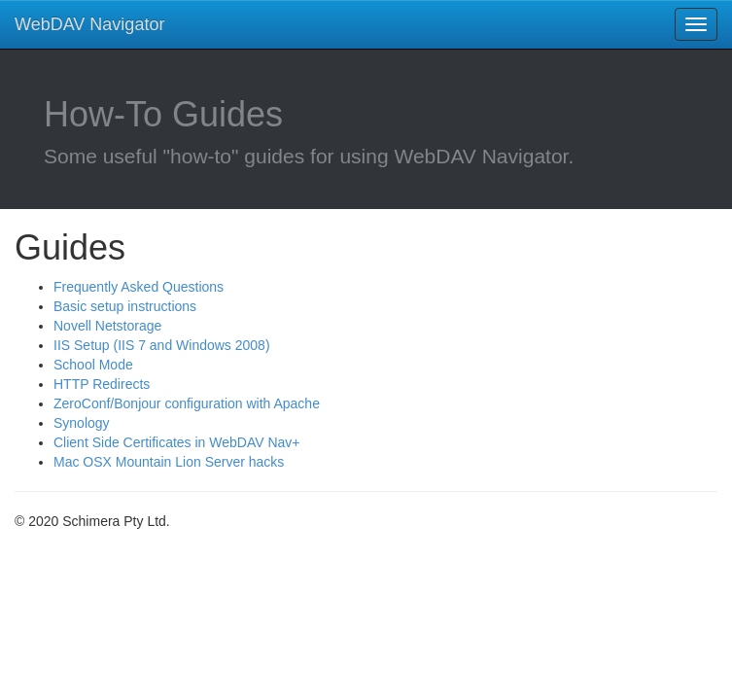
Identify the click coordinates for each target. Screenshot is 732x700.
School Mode (93, 365)
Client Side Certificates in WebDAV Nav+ (177, 442)
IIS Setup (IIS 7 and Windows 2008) (162, 345)
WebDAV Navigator (89, 24)
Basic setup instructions (125, 306)
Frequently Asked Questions (139, 287)
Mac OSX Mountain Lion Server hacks (169, 462)
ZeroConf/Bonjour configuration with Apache (187, 403)
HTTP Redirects (102, 384)
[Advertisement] (170, 599)
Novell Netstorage (107, 326)
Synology (82, 423)
